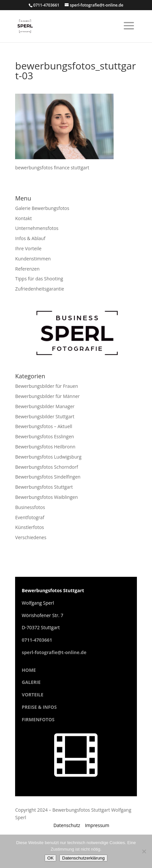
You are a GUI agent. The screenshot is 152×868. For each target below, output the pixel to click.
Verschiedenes (31, 537)
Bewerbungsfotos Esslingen (44, 436)
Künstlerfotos (30, 527)
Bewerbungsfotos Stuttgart (44, 487)
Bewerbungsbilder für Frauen (46, 386)
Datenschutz (67, 825)
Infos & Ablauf (30, 238)
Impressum (97, 825)
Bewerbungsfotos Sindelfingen (48, 477)
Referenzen (27, 269)
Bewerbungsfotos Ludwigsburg (48, 457)
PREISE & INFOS (39, 707)
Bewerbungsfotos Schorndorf (46, 467)
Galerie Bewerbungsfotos (42, 208)
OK (50, 858)
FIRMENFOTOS (38, 719)
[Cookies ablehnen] (144, 851)
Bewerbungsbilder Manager (45, 406)
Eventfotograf (30, 517)
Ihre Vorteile (28, 248)
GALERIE (31, 682)
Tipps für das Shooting (39, 279)
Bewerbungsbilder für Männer (47, 396)
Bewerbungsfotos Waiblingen (46, 497)
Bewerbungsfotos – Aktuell (44, 426)
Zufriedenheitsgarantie (40, 289)
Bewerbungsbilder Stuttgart (45, 416)
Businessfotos (30, 507)
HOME (29, 670)
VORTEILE (33, 695)
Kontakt (23, 218)
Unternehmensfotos (37, 228)
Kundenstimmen (33, 259)
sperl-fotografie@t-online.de (54, 652)
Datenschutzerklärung (83, 858)
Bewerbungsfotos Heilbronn (45, 447)
